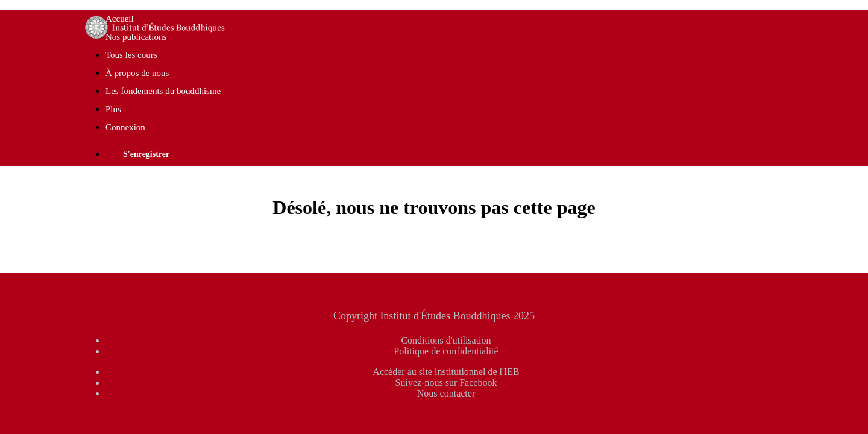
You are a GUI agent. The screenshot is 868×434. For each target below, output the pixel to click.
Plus (115, 109)
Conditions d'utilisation (446, 340)
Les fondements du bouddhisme (163, 91)
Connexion (125, 127)
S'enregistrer (146, 154)
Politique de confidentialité (446, 351)
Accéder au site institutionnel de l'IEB (446, 372)
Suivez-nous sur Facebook (446, 382)
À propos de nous (137, 73)
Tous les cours (131, 55)
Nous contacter (446, 393)
